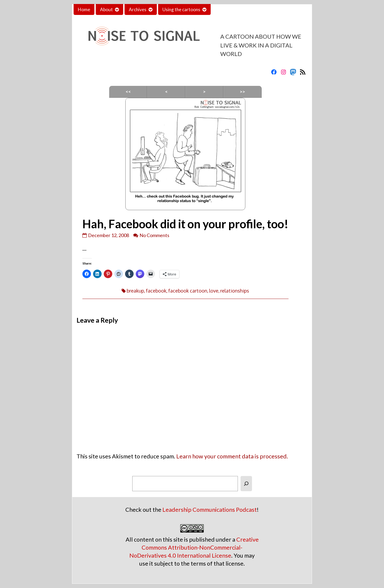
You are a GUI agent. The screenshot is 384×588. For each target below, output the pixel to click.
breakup (135, 291)
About (106, 9)
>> (242, 92)
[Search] (246, 484)
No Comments (154, 235)
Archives (138, 9)
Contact (223, 9)
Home (84, 9)
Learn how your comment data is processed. (232, 456)
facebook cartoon (188, 291)
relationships (235, 291)
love (214, 291)
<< (128, 92)
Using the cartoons (181, 9)
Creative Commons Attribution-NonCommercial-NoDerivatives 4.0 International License (194, 547)
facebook (156, 291)
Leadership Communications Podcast (210, 510)
